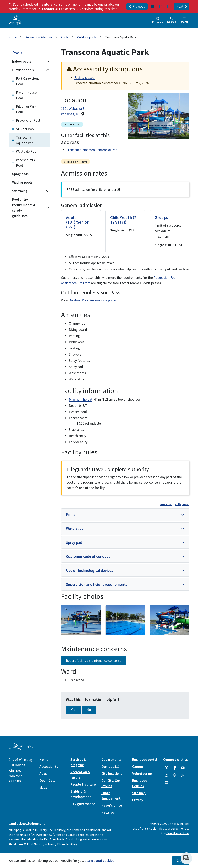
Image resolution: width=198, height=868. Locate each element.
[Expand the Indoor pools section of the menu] (48, 61)
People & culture (83, 784)
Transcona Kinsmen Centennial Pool (92, 150)
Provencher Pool (28, 120)
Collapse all (182, 504)
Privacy (138, 800)
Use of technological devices (90, 570)
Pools (65, 37)
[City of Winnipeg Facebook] (175, 768)
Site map (139, 793)
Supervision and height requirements (97, 584)
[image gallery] (81, 620)
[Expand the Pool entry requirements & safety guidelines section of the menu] (48, 208)
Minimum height (81, 399)
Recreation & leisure (39, 37)
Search (172, 20)
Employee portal (145, 760)
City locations (112, 773)
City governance (83, 804)
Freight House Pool (26, 95)
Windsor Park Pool (26, 163)
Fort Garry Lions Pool (28, 81)
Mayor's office (112, 805)
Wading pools (22, 182)
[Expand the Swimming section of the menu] (48, 191)
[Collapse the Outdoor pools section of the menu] (48, 70)
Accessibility (49, 767)
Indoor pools (22, 61)
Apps (43, 773)
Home (13, 37)
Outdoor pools (87, 37)
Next (182, 6)
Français (158, 22)
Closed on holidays (76, 162)
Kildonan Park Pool (26, 109)
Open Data (47, 780)
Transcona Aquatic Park (25, 140)
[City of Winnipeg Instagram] (166, 775)
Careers (138, 767)
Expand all (166, 504)
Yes (73, 710)
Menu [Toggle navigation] (184, 20)
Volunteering (142, 773)
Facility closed (84, 77)
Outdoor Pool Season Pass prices (93, 300)
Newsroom (109, 812)
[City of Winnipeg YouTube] (183, 768)
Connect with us (175, 760)
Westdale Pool (27, 151)
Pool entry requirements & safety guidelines (24, 208)
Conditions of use (178, 833)
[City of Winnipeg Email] (166, 783)
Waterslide (75, 528)
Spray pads (20, 174)
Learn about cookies (99, 861)
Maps (43, 787)
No (89, 710)
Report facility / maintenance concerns (94, 661)
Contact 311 (51, 9)
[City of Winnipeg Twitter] (166, 768)
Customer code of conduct (88, 556)
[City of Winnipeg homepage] (21, 749)
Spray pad (74, 542)
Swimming (20, 191)
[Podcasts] (175, 775)
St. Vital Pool (25, 129)
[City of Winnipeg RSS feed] (183, 775)
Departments (111, 760)
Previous (137, 6)
